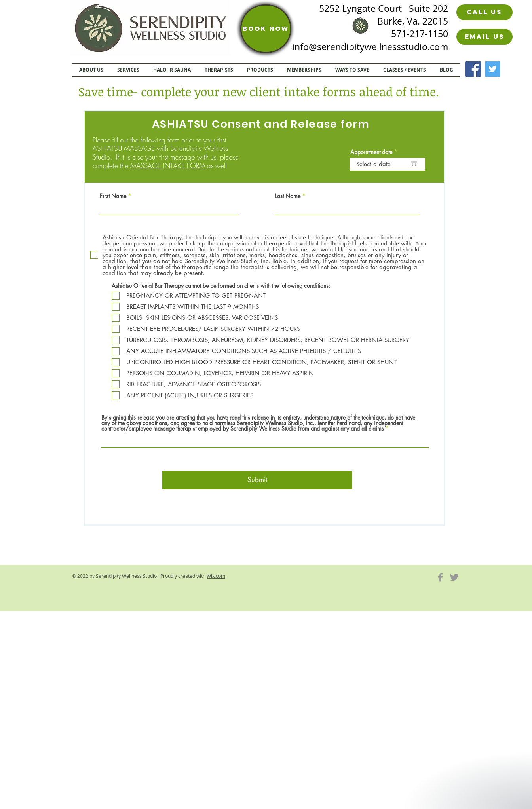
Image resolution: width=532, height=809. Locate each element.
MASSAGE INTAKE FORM (169, 166)
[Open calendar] (414, 164)
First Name (113, 196)
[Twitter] (493, 69)
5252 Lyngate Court (364, 9)
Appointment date (375, 152)
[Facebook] (473, 69)
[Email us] (484, 37)
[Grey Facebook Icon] (440, 577)
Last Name (288, 196)
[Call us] (484, 12)
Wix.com (216, 576)
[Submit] (257, 480)
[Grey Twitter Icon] (454, 577)
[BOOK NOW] (266, 29)
